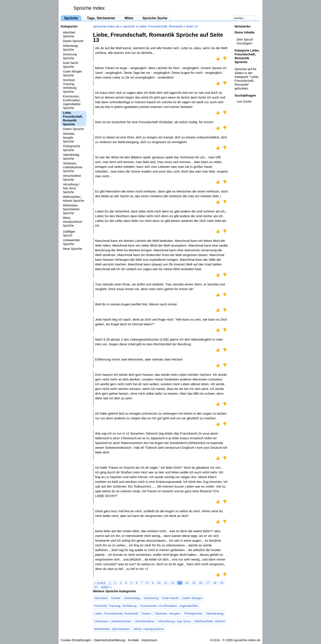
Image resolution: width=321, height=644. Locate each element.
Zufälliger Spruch (69, 233)
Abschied (101, 598)
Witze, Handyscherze (149, 629)
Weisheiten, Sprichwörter (112, 629)
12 (173, 583)
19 (222, 583)
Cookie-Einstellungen (76, 640)
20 (96, 587)
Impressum (149, 640)
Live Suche (244, 102)
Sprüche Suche (155, 18)
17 (208, 583)
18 (215, 583)
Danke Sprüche (73, 41)
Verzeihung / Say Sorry (175, 621)
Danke (116, 598)
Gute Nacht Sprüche (70, 65)
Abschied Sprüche (69, 34)
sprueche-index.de (106, 26)
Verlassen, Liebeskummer (113, 621)
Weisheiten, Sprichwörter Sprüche (71, 209)
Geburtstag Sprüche (70, 48)
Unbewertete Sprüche (71, 242)
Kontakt (133, 640)
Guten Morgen (192, 598)
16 (201, 583)
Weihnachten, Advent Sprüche (74, 199)
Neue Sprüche (73, 249)
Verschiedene (145, 621)
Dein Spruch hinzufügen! (245, 41)
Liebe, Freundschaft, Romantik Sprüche (73, 118)
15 (194, 583)
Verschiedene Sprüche (72, 178)
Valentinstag (215, 613)
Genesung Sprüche (70, 56)
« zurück (100, 583)
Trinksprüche (193, 613)
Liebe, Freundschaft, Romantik (160, 26)
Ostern (146, 613)
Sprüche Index (89, 8)
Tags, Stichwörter (101, 18)
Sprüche (71, 18)
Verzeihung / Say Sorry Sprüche (71, 188)
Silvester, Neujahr (168, 613)
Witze (129, 18)
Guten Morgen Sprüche (73, 73)
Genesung (151, 598)
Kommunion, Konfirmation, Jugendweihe (169, 606)
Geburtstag (132, 598)
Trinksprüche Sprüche (71, 148)
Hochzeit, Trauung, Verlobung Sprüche (70, 86)
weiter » (107, 587)
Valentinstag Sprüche (71, 157)
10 (159, 583)
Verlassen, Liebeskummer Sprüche (73, 167)
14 (187, 583)
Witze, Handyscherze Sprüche (73, 222)
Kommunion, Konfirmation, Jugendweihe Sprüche (72, 102)
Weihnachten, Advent (210, 621)
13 (180, 583)
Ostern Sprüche (73, 129)
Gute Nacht (170, 598)
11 (166, 583)
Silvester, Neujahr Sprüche (69, 138)
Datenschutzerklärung (109, 640)
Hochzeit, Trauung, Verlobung (115, 606)
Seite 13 (192, 26)
